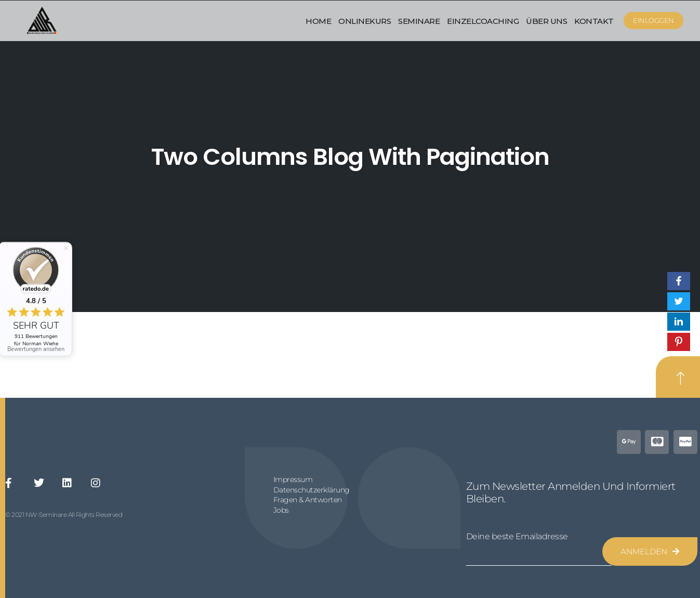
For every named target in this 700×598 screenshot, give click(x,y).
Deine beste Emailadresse (517, 536)
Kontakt (594, 21)
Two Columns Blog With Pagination (350, 157)
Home (318, 21)
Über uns (546, 21)
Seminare (419, 21)
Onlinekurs (365, 21)
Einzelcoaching (483, 21)
